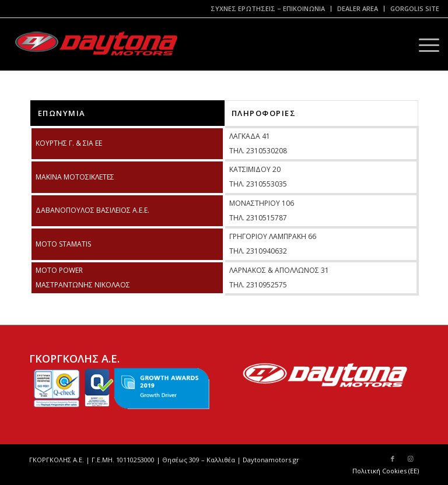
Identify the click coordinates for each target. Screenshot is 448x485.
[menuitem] (268, 9)
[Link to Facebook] (393, 459)
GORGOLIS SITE (415, 8)
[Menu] (423, 44)
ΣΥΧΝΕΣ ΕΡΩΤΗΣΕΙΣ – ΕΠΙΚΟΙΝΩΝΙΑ (268, 8)
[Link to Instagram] (410, 459)
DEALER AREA (358, 8)
